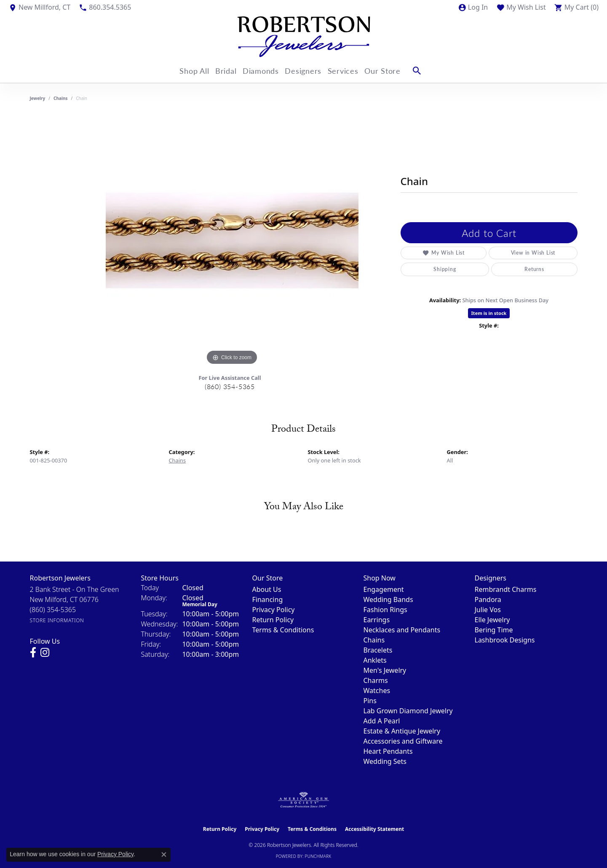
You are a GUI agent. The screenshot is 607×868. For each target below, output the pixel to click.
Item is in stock (489, 313)
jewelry (38, 98)
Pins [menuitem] (370, 701)
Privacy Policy (274, 610)
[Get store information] (57, 620)
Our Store (394, 71)
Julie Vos (488, 610)
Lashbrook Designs (505, 640)
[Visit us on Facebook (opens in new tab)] (33, 653)
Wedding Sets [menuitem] (385, 761)
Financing (268, 599)
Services (351, 71)
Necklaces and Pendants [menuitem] (402, 630)
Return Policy (273, 620)
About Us (267, 589)
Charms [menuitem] (376, 680)
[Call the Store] (53, 610)
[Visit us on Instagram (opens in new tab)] (45, 653)
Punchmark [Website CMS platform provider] (318, 856)
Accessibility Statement (374, 829)
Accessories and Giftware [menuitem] (403, 741)
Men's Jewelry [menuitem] (385, 670)
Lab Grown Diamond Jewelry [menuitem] (408, 711)
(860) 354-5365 (230, 386)
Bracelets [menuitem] (378, 650)
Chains (60, 98)
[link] (39, 7)
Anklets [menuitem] (375, 660)
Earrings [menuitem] (377, 620)
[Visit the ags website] (303, 800)
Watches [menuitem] (377, 691)
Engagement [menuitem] (384, 589)
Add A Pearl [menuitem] (382, 721)
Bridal (222, 71)
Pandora (488, 599)
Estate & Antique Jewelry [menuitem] (402, 731)
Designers (308, 71)
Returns (486, 269)
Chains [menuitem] (374, 640)
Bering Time (494, 630)
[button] (473, 7)
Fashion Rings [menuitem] (385, 610)
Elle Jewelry (492, 620)
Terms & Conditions (283, 630)
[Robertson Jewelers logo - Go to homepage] (304, 37)
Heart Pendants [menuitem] (388, 751)
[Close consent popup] (164, 855)
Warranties (547, 269)
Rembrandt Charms (506, 589)
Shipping (429, 269)
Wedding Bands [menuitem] (388, 599)
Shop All (186, 71)
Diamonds (261, 71)
